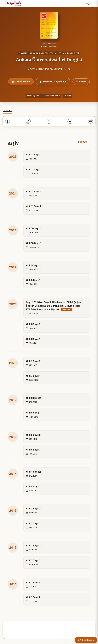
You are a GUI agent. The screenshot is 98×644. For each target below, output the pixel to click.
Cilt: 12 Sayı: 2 (34, 155)
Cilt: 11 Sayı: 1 (33, 206)
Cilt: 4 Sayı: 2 (33, 472)
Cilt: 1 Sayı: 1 (33, 597)
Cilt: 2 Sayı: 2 (33, 546)
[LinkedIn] (70, 121)
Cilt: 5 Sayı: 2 (33, 435)
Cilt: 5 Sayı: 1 (33, 450)
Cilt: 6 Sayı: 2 (33, 398)
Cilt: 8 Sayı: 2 (33, 324)
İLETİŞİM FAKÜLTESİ (68, 53)
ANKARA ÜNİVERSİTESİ (42, 53)
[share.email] (90, 121)
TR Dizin (67, 96)
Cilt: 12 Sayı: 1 (34, 169)
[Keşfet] (81, 82)
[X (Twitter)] (49, 121)
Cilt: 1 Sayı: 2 (33, 582)
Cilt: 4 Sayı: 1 (33, 487)
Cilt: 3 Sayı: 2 (33, 509)
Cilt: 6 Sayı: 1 (33, 413)
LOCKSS (82, 142)
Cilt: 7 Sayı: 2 (33, 361)
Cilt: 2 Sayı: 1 (33, 560)
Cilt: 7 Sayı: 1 (33, 376)
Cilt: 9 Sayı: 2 (33, 265)
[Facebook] (8, 121)
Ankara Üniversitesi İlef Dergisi (49, 60)
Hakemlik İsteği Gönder (53, 82)
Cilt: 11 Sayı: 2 (34, 191)
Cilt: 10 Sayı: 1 (34, 243)
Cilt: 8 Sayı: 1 (33, 339)
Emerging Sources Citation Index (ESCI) (43, 96)
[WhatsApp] (28, 121)
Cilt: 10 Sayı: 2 (34, 228)
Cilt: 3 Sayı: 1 (33, 523)
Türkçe (88, 4)
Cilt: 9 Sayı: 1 (33, 280)
